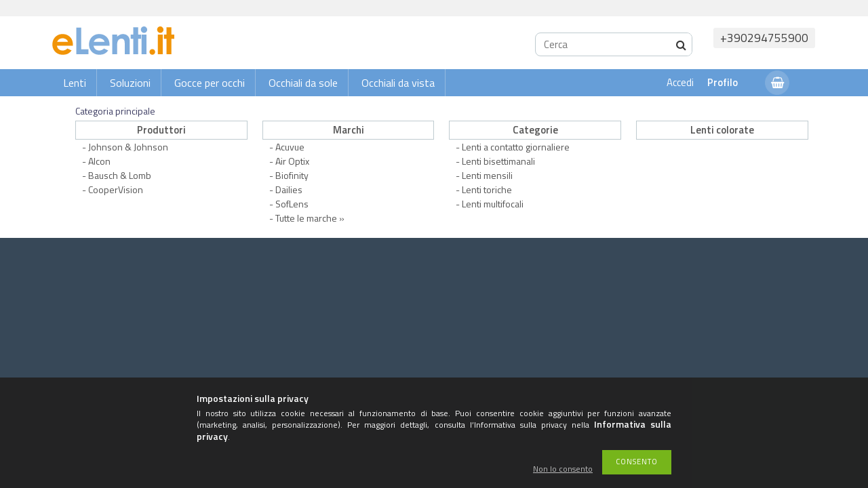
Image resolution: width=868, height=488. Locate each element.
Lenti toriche (487, 189)
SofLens (292, 204)
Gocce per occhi (210, 83)
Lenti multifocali (493, 204)
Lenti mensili (487, 175)
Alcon (99, 161)
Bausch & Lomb (120, 175)
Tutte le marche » (310, 218)
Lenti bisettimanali (498, 161)
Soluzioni (130, 83)
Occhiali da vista (398, 83)
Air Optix (292, 161)
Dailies (289, 189)
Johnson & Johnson (128, 147)
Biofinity (292, 175)
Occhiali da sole (303, 83)
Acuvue (290, 147)
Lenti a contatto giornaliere (516, 147)
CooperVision (116, 189)
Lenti (75, 83)
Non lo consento (563, 469)
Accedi (680, 82)
